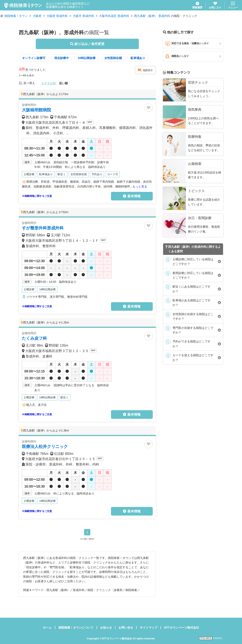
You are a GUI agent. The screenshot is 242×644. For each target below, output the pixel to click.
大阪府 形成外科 (57, 16)
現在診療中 (62, 58)
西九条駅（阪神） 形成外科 (152, 16)
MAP (90, 122)
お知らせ (106, 628)
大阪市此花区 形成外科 (114, 16)
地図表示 (145, 70)
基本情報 (132, 196)
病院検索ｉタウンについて (76, 628)
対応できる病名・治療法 (193, 44)
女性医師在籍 (113, 58)
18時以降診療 (87, 58)
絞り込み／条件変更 (87, 44)
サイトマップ (149, 628)
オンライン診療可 (34, 58)
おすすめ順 (49, 83)
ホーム (47, 628)
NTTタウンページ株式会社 (181, 628)
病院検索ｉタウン (16, 16)
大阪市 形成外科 (83, 16)
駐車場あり (138, 58)
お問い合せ (126, 628)
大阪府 (37, 16)
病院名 (193, 56)
